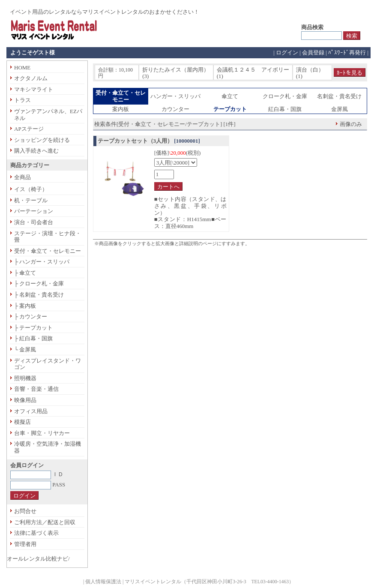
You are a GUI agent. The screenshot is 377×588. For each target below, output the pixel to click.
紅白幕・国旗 (285, 109)
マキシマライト (34, 89)
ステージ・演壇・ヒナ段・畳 (48, 237)
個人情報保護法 (103, 582)
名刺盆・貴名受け (339, 96)
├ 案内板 (25, 306)
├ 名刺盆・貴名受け (39, 295)
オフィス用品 (31, 411)
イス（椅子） (31, 189)
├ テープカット (33, 328)
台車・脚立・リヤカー (42, 433)
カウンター (175, 109)
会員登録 (313, 52)
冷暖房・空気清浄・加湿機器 (48, 447)
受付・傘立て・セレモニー (48, 251)
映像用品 (25, 400)
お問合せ (25, 511)
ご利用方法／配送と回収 (45, 522)
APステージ (29, 129)
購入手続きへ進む (36, 151)
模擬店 (22, 422)
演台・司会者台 (34, 222)
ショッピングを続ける (42, 140)
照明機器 (25, 378)
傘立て (230, 96)
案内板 (121, 109)
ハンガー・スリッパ (175, 96)
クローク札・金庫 (285, 96)
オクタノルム (31, 78)
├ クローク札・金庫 (39, 283)
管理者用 (25, 544)
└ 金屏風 (25, 349)
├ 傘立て (25, 273)
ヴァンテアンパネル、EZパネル (48, 115)
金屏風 (340, 109)
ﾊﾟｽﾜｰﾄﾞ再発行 (347, 52)
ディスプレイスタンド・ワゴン (48, 364)
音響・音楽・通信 (36, 389)
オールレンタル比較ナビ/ (38, 559)
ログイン (287, 52)
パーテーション (34, 211)
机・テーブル (31, 200)
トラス (22, 100)
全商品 (22, 177)
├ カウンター (31, 316)
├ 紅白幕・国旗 (33, 338)
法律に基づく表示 (36, 533)
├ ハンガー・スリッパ (42, 262)
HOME (22, 67)
